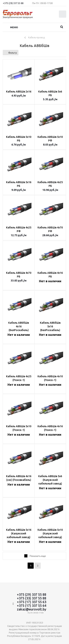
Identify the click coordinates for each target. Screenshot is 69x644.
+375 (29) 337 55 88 (13, 3)
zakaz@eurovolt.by (32, 609)
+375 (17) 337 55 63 (32, 602)
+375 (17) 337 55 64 (32, 605)
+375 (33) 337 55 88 (32, 598)
